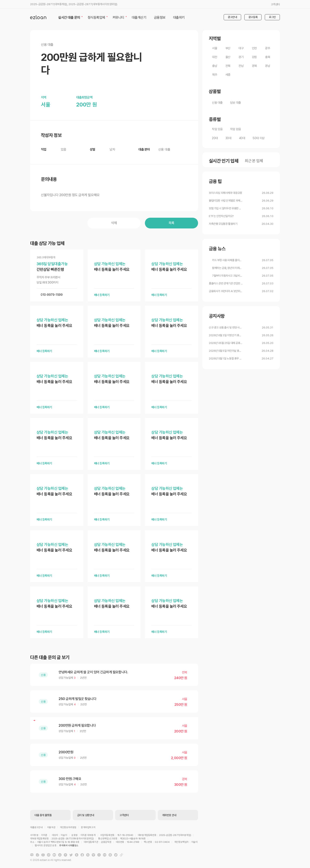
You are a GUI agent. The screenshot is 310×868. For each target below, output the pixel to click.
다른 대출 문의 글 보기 (50, 657)
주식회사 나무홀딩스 (161, 843)
